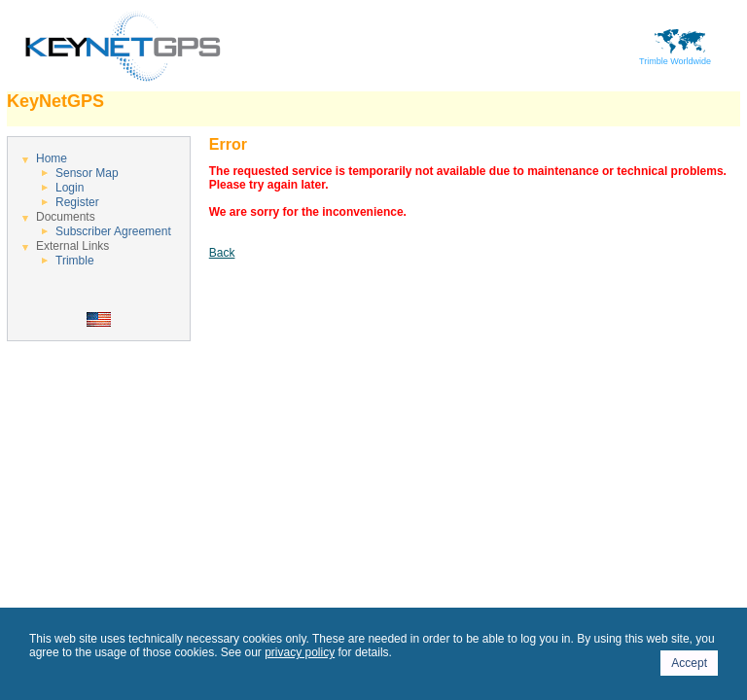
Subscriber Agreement (113, 231)
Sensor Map (87, 173)
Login (70, 188)
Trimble (75, 261)
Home (52, 158)
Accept (689, 663)
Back (222, 253)
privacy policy (300, 652)
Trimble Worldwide (675, 57)
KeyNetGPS (55, 101)
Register (77, 202)
